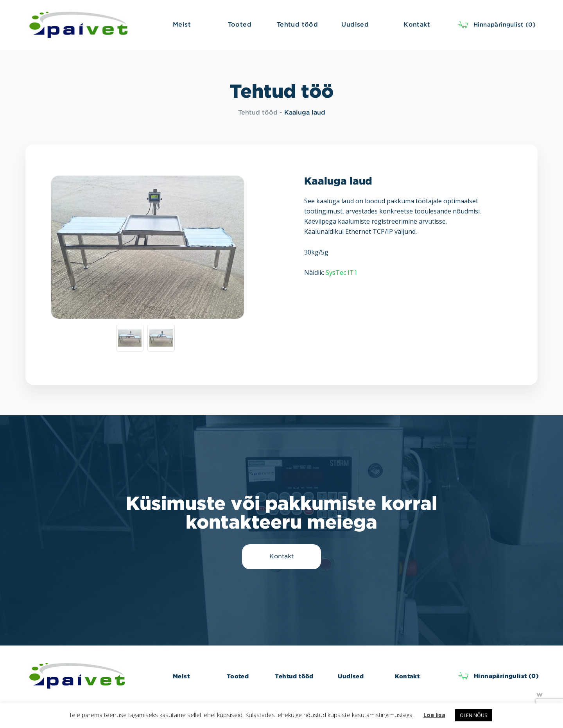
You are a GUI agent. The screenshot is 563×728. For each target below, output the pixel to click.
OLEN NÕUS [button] (474, 715)
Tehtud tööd (258, 113)
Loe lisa (434, 715)
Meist (181, 676)
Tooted (238, 676)
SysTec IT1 (342, 273)
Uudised (351, 676)
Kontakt (407, 676)
